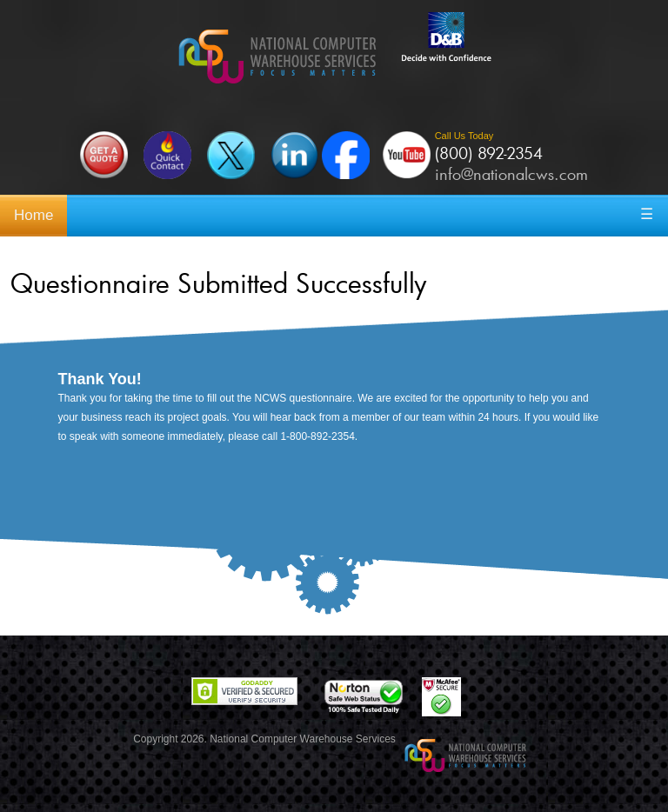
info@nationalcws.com (511, 174)
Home (33, 215)
